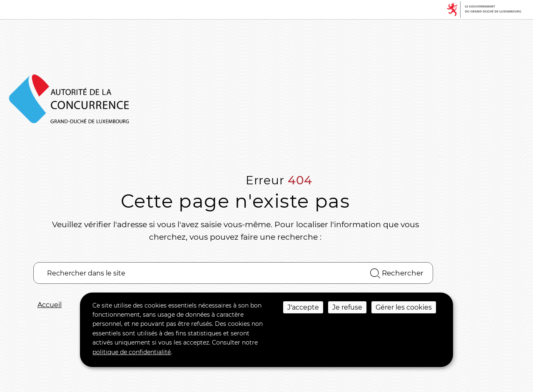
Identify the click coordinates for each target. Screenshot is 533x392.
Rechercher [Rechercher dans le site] (397, 273)
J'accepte (303, 307)
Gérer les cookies (404, 307)
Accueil (50, 305)
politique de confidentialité (132, 352)
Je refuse (347, 307)
